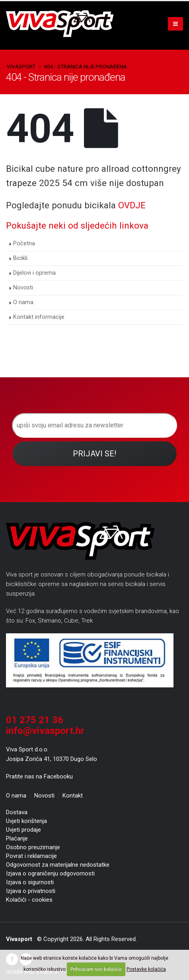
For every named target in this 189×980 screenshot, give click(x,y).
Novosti (23, 288)
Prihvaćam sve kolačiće (96, 969)
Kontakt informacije (39, 317)
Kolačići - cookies (29, 900)
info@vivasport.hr (45, 731)
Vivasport (21, 66)
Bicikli (20, 258)
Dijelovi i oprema (34, 273)
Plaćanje (17, 838)
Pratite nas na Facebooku (39, 776)
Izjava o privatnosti (31, 891)
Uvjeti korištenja (26, 821)
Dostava (17, 812)
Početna (24, 244)
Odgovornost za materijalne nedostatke (58, 865)
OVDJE (132, 205)
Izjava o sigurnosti (30, 882)
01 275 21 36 (35, 720)
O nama (23, 302)
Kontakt (73, 796)
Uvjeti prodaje (23, 830)
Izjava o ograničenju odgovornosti (50, 873)
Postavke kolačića (146, 969)
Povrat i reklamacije (31, 856)
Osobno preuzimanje (33, 847)
